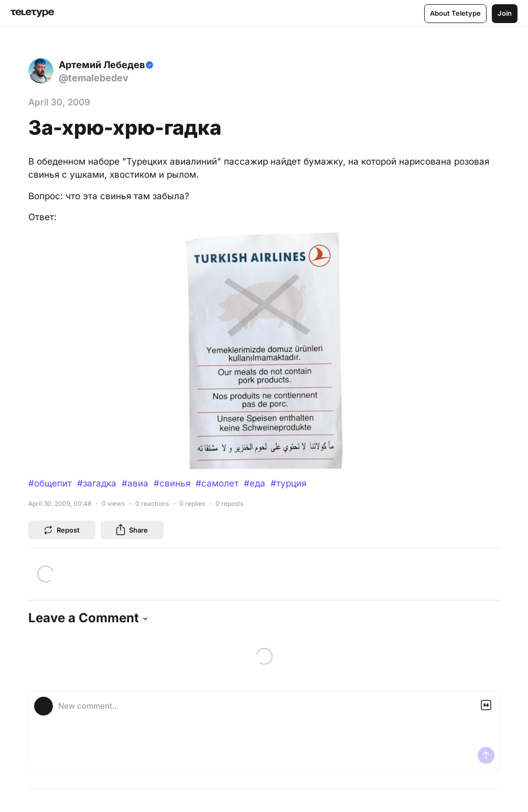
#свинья (172, 483)
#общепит (50, 483)
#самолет (217, 483)
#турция (288, 483)
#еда (255, 483)
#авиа (135, 483)
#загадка (97, 483)
